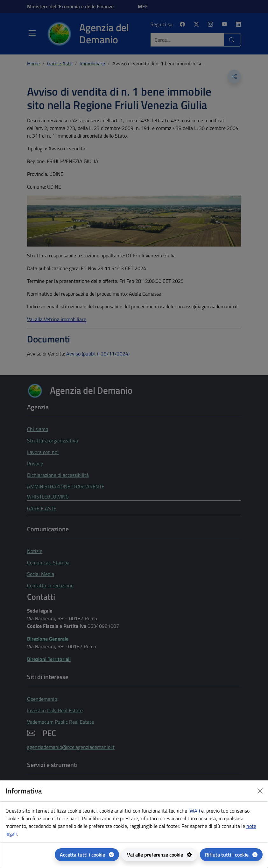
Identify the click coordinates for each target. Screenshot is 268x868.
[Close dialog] (260, 791)
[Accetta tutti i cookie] (87, 855)
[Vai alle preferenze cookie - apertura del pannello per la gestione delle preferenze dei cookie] (159, 855)
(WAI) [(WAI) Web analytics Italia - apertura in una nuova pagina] (194, 811)
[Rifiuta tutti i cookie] (231, 855)
